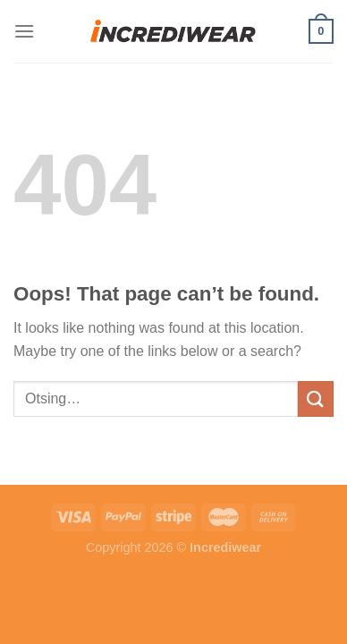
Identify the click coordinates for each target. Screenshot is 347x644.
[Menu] (24, 31)
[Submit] (316, 398)
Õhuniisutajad (163, 474)
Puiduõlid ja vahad (59, 474)
